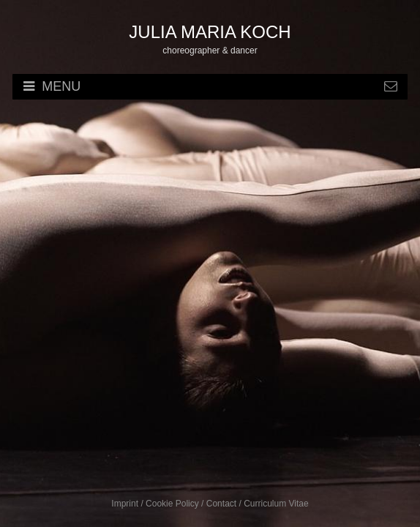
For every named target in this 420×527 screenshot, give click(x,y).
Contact (221, 504)
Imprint (125, 504)
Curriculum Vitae (276, 504)
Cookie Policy (172, 504)
